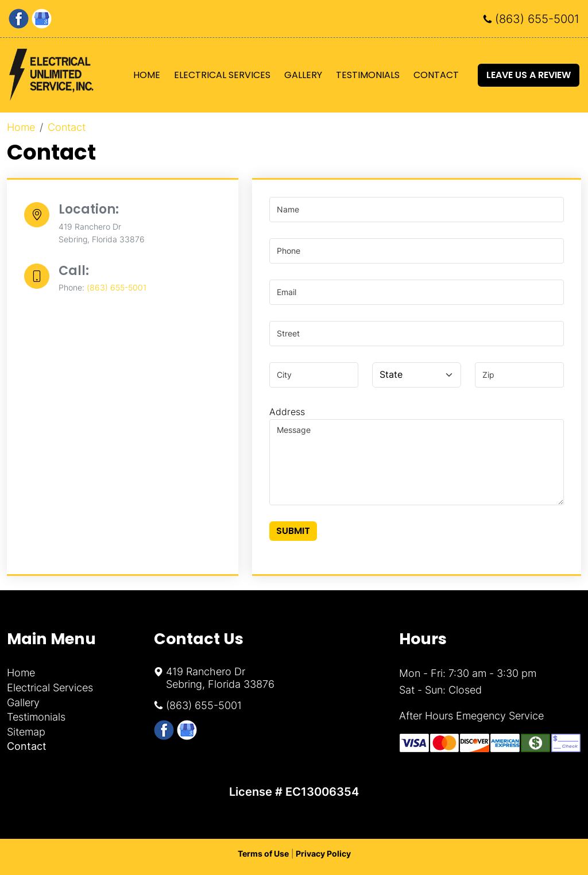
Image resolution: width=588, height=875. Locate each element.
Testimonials (368, 75)
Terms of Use (263, 853)
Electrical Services (222, 75)
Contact (436, 75)
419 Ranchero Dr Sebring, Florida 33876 (220, 678)
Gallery (303, 75)
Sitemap (26, 732)
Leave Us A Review (529, 75)
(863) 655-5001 (537, 19)
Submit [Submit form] (293, 531)
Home (147, 75)
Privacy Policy (323, 853)
